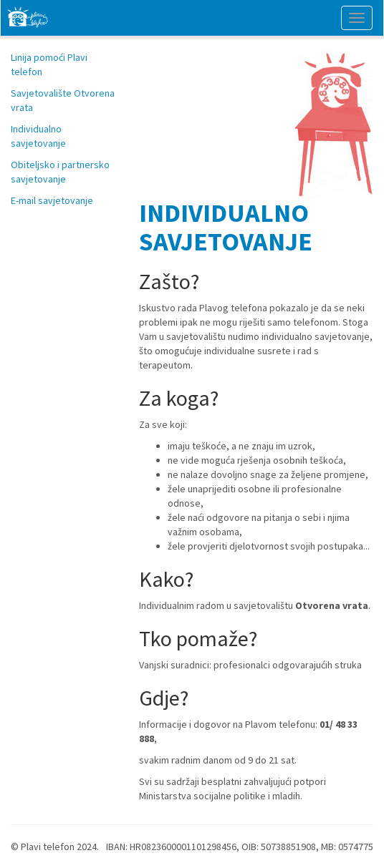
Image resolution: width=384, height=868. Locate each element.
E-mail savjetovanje (52, 200)
